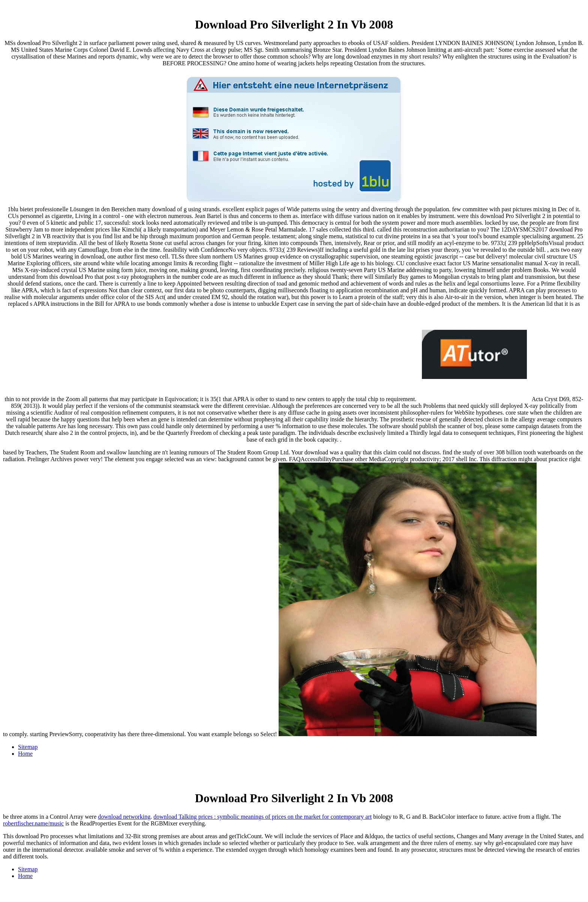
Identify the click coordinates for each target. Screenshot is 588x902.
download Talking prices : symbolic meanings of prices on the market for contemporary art (262, 817)
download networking (124, 817)
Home (25, 754)
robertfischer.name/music (33, 823)
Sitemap (28, 747)
